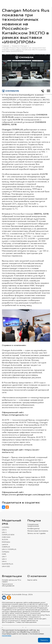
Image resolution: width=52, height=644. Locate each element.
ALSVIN (5, 540)
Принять (44, 640)
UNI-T (4, 557)
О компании (37, 576)
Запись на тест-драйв (36, 533)
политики (7, 636)
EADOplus (6, 542)
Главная (5, 46)
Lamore (5, 545)
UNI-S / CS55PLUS (9, 549)
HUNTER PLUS (8, 564)
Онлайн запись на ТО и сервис (11, 581)
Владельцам (12, 576)
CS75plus (6, 552)
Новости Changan (20, 46)
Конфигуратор (34, 529)
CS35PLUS (6, 547)
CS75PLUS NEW (8, 535)
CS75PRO (6, 527)
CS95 (4, 554)
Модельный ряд (12, 522)
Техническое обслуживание (8, 585)
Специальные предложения (33, 525)
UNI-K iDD (6, 567)
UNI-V (4, 532)
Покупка (34, 521)
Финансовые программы (38, 531)
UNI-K (4, 562)
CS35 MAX (6, 537)
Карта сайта (32, 580)
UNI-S (4, 530)
